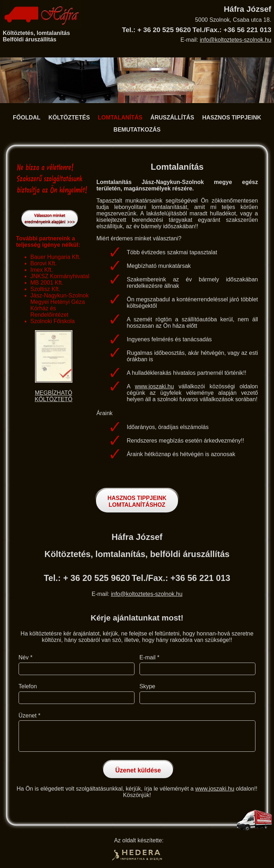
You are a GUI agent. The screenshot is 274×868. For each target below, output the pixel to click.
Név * (26, 657)
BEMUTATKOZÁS (137, 130)
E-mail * (149, 657)
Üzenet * (29, 716)
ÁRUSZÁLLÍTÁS (172, 118)
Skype (147, 686)
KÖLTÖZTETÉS (69, 118)
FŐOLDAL (27, 118)
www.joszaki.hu (154, 386)
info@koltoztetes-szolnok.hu (235, 40)
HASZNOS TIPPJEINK (232, 118)
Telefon (28, 686)
